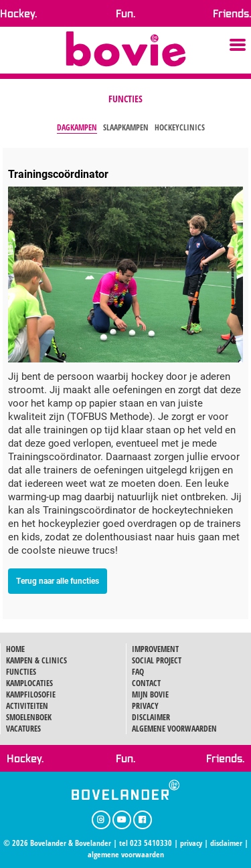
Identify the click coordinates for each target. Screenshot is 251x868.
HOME (15, 649)
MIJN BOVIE (150, 694)
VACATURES (23, 729)
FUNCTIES (21, 672)
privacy (191, 843)
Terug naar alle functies (58, 580)
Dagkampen (77, 127)
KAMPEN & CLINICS (36, 660)
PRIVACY (145, 706)
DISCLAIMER (151, 717)
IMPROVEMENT (155, 649)
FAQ (138, 672)
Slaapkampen (126, 127)
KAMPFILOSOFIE (31, 694)
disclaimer (226, 843)
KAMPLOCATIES (29, 683)
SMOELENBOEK (29, 717)
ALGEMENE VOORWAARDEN (174, 729)
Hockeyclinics (180, 127)
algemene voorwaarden (126, 854)
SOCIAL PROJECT (157, 660)
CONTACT (146, 683)
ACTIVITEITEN (27, 706)
